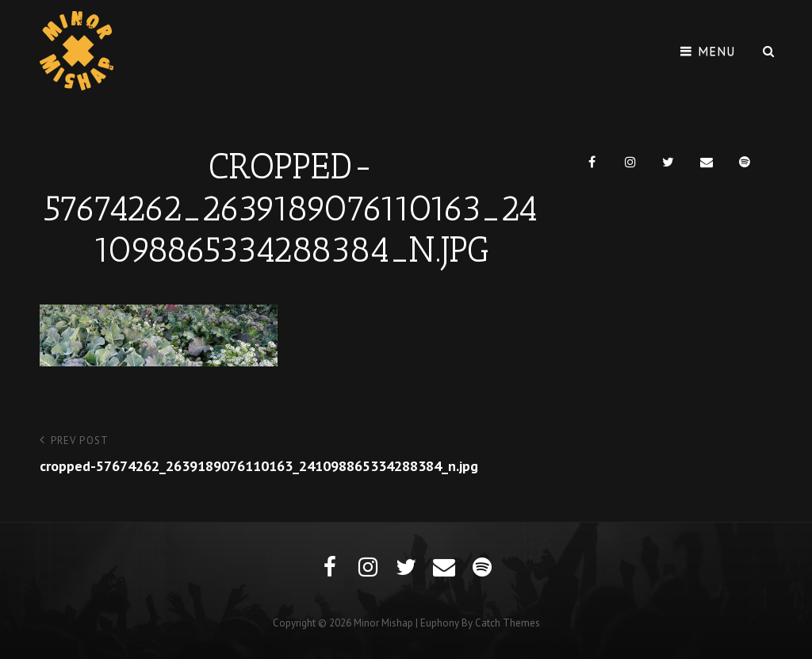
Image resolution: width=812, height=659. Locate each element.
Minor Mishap (383, 623)
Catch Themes (507, 623)
